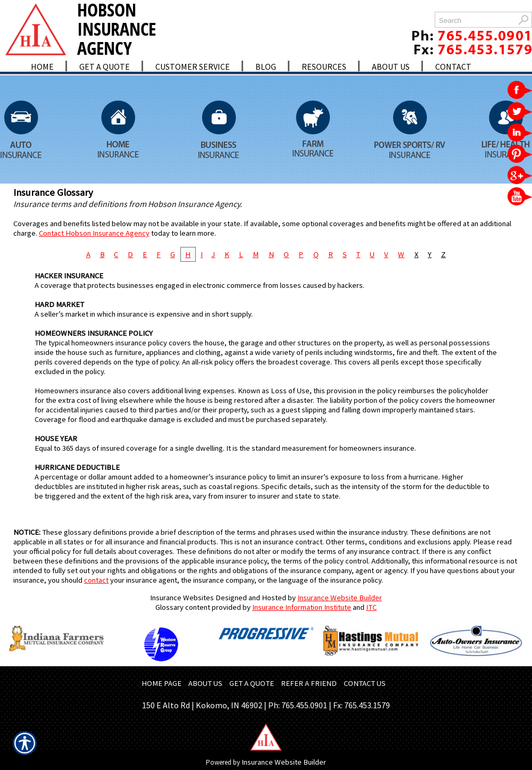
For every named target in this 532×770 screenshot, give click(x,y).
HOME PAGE (161, 683)
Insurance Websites (182, 598)
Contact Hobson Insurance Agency (94, 233)
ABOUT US (205, 683)
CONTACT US (365, 683)
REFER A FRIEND (309, 683)
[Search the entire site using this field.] (475, 20)
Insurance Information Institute (302, 607)
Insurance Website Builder (340, 598)
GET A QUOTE (252, 683)
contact (96, 580)
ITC (371, 607)
